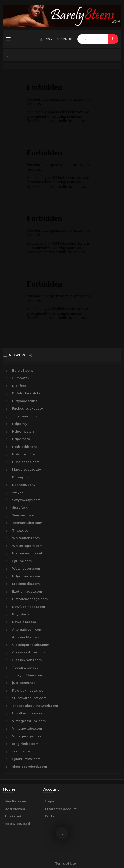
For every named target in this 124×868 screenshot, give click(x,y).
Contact (51, 816)
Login (49, 801)
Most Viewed (15, 809)
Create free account (61, 809)
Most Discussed (17, 824)
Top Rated (13, 816)
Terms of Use (66, 863)
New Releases (16, 801)
